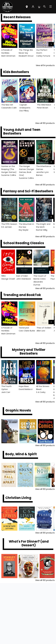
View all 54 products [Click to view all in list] (45, 65)
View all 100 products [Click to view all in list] (45, 123)
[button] (27, 7)
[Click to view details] (9, 36)
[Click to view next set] (51, 44)
